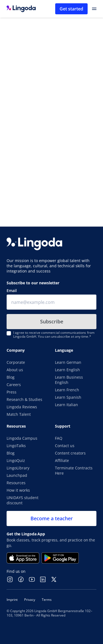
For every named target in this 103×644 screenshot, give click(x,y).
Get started (71, 9)
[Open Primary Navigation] (94, 9)
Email (12, 291)
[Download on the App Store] (23, 558)
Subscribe (52, 321)
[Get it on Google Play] (60, 558)
